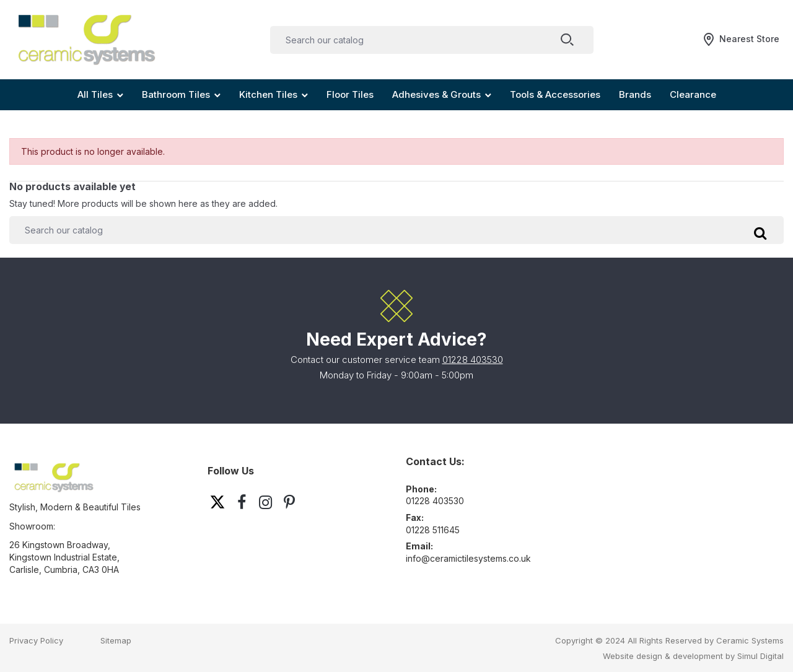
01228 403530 (473, 360)
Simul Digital (760, 656)
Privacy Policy (36, 640)
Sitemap (116, 640)
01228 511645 (433, 530)
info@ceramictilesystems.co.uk (468, 558)
